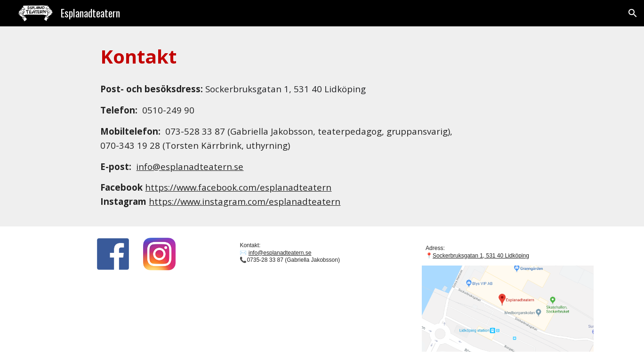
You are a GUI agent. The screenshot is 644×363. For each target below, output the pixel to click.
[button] (633, 13)
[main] (322, 56)
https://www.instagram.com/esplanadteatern (245, 201)
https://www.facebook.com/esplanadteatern (238, 187)
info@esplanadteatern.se (190, 166)
